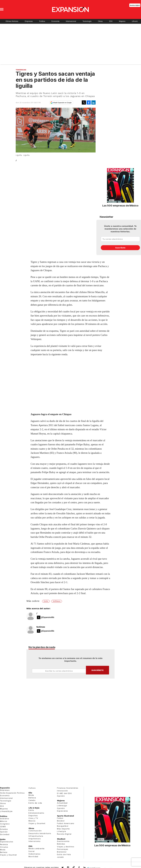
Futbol (60, 818)
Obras (100, 21)
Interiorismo (34, 841)
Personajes (63, 849)
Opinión (4, 832)
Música (32, 821)
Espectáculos (7, 842)
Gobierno (5, 819)
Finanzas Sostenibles (68, 788)
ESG (111, 21)
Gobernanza (34, 854)
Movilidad (33, 857)
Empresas (29, 21)
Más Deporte (63, 829)
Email (59, 671)
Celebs (32, 800)
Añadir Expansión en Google (62, 103)
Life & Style (34, 808)
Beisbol (61, 821)
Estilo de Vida (64, 854)
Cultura (32, 788)
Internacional (71, 21)
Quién (3, 839)
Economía (55, 21)
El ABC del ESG (64, 793)
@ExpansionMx (48, 617)
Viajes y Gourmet (8, 855)
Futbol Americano (66, 823)
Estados (4, 829)
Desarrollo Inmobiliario (40, 833)
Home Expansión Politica (12, 793)
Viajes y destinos (66, 847)
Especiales (62, 811)
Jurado (60, 857)
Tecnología (87, 21)
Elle (30, 793)
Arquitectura (35, 839)
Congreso (5, 824)
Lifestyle (61, 831)
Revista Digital (135, 5)
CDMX (3, 827)
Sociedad (5, 834)
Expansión (5, 788)
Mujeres (122, 21)
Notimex (41, 627)
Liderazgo (62, 806)
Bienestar (62, 852)
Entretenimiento (36, 813)
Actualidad (62, 803)
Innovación (62, 791)
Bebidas (61, 844)
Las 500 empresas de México (120, 205)
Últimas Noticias (12, 21)
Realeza (4, 844)
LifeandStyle (6, 811)
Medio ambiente (37, 849)
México (4, 821)
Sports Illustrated (65, 816)
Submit (97, 670)
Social (32, 851)
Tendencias (21, 70)
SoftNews (57, 601)
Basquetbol (63, 826)
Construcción (35, 831)
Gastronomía (63, 841)
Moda (3, 850)
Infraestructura (36, 836)
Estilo (46, 601)
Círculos (4, 847)
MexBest (61, 839)
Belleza (4, 852)
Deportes (33, 816)
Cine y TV (33, 818)
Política (42, 21)
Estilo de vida (35, 803)
